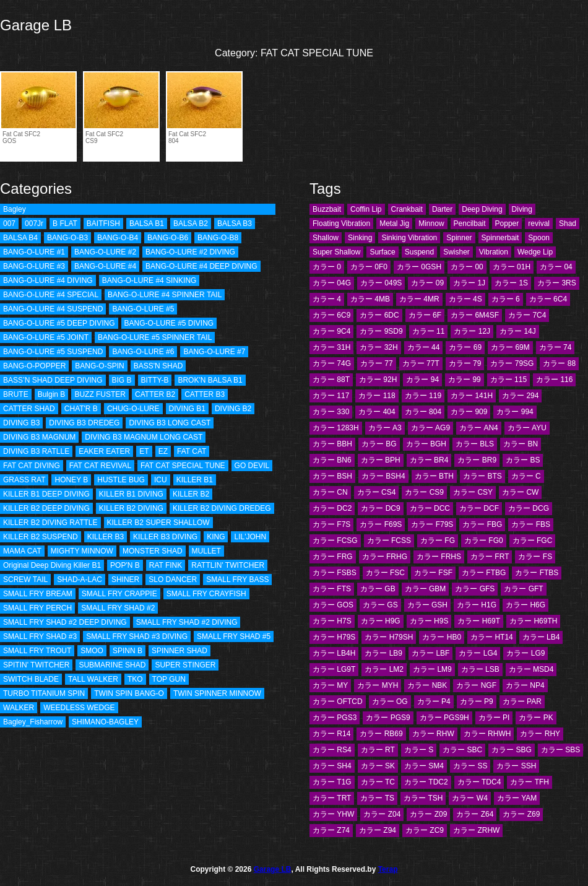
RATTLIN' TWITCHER (228, 565)
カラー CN (330, 492)
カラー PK (536, 718)
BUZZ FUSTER (100, 394)
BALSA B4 (20, 238)
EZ (163, 451)
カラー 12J (472, 331)
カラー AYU (527, 428)
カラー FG (438, 541)
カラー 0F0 (369, 267)
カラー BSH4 (383, 476)
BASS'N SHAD (158, 366)
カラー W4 (469, 798)
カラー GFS (475, 589)
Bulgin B (52, 394)
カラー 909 (469, 412)
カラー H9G (381, 621)
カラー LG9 (525, 653)
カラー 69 (465, 347)
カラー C (526, 476)
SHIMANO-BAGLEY (105, 722)
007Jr (34, 224)
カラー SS (470, 766)
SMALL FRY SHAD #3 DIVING (137, 636)
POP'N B (125, 565)
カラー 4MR (419, 299)
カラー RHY (540, 734)
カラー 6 (506, 299)
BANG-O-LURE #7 (214, 352)
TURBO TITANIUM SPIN (44, 693)
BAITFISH (103, 224)
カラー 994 (515, 412)
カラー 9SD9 (381, 331)
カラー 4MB (370, 299)
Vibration (494, 252)
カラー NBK (427, 685)
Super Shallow (336, 252)
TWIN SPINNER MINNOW (217, 693)
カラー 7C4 (527, 315)
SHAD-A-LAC (80, 580)
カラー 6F (425, 315)
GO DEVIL (252, 466)
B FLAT (65, 224)
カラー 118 (377, 396)
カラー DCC (430, 508)
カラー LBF (430, 653)
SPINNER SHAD (179, 651)
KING (216, 537)
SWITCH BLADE (31, 679)
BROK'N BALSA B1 (210, 380)
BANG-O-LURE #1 (34, 252)
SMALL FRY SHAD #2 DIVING (187, 622)
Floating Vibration (341, 224)
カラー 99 (465, 380)
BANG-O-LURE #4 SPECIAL (51, 295)
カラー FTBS (537, 573)
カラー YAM (517, 798)
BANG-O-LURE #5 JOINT (46, 337)
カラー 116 (554, 380)
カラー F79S (432, 524)
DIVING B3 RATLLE (36, 451)
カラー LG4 (478, 653)
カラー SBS (560, 750)
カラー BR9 (477, 460)
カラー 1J (469, 283)
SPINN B (128, 651)
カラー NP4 (525, 685)
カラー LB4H (334, 653)
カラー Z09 (428, 814)
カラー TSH (423, 798)
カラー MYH (378, 685)
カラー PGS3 (335, 718)
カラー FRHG (385, 557)
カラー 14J (518, 331)
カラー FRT (490, 557)
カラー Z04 (382, 814)
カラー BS (523, 460)
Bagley (15, 209)
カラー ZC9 (425, 830)
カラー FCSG (335, 541)
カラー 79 (465, 363)
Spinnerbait (500, 238)
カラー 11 (429, 331)
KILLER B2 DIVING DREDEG (222, 508)
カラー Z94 (378, 830)
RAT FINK (166, 565)
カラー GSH (427, 605)
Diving (522, 209)
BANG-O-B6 (168, 238)
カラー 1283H (336, 428)
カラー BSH (332, 476)
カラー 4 (327, 299)
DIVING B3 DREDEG (84, 423)
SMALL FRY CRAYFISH (206, 594)
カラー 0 (327, 267)
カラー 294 (520, 396)
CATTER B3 (205, 394)
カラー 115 (508, 380)
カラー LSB (480, 669)
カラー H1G (477, 605)
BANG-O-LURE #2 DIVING (190, 252)
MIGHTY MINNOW (82, 551)
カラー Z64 (475, 814)
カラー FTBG (484, 573)
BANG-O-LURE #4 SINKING (149, 280)
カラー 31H (331, 347)
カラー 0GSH (419, 267)
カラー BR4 (429, 460)
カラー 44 (424, 347)
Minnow (431, 224)
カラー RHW (433, 734)
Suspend (419, 252)
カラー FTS (332, 589)
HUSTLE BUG (121, 480)
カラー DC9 (380, 508)
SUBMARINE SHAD (112, 665)
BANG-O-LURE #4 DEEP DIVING (201, 266)
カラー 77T (421, 363)
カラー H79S (334, 637)
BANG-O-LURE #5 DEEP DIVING (59, 323)
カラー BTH (434, 476)
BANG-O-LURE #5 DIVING (169, 323)
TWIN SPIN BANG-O (129, 693)
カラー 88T (331, 380)
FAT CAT (192, 451)
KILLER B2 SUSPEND (41, 537)
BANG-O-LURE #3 (34, 266)
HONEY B (71, 480)
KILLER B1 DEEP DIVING (46, 494)
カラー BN (521, 444)
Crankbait (407, 209)
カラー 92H (378, 380)
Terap (388, 869)
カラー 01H (512, 267)
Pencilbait (470, 224)
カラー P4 (434, 701)
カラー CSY (473, 492)
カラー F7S (331, 524)
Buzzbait (327, 209)
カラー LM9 (432, 669)
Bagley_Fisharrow (33, 722)
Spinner (459, 238)
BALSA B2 (191, 224)
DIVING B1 (187, 409)
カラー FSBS (335, 573)
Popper (507, 224)
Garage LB (36, 25)
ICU (161, 480)
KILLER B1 (195, 480)
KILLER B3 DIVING (165, 537)
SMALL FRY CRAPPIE (119, 594)
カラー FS (535, 557)
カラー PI (494, 718)
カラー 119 (423, 396)
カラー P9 (477, 701)
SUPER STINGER (185, 665)
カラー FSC (385, 573)
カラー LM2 (384, 669)
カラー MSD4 (531, 669)
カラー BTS (482, 476)
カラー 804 (423, 412)
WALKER (19, 708)
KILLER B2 (191, 494)
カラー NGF (476, 685)
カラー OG (390, 701)
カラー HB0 (442, 637)
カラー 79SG (512, 363)
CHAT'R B (81, 409)
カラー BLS (475, 444)
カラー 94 (422, 380)
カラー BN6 (332, 460)
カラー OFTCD (338, 701)
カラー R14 (331, 734)
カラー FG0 (484, 541)
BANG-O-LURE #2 (105, 252)
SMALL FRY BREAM (38, 594)
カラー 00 (467, 267)
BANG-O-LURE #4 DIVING (48, 280)
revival (539, 224)
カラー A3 (385, 428)
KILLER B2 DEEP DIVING (46, 508)
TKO (135, 679)
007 (9, 224)
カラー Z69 (521, 814)
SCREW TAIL (25, 580)
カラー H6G (525, 605)
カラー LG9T (334, 669)
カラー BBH (332, 444)
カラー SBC (462, 750)
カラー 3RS (557, 283)
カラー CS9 (424, 492)
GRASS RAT (24, 480)
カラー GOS (333, 605)
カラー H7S (332, 621)
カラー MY (330, 685)
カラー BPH (381, 460)
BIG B (122, 380)
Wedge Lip (535, 252)
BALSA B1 (147, 224)
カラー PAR (522, 701)
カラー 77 (377, 363)
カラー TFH (530, 782)
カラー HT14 (492, 637)
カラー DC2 (332, 508)
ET (144, 451)
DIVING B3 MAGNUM (39, 437)
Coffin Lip (366, 209)
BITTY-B (155, 380)
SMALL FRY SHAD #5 (234, 636)
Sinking (360, 238)
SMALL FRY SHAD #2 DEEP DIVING (65, 622)
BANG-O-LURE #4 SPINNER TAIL (165, 295)
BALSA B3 (235, 224)
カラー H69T (479, 621)
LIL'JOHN (250, 537)
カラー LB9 (383, 653)
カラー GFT (523, 589)
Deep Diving (482, 209)
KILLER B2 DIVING (131, 508)
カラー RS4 (332, 750)
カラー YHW (333, 814)
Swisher (456, 252)
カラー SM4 (424, 766)
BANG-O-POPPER (34, 366)
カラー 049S (381, 283)
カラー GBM (426, 589)
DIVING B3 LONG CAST (170, 423)
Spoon (539, 238)
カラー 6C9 (331, 315)
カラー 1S (511, 283)
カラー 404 (377, 412)
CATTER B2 (155, 394)
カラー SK (378, 766)
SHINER (125, 580)
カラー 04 (556, 267)
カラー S (419, 750)
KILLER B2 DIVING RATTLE (50, 523)
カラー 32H (378, 347)
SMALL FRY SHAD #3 (40, 636)
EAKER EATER (104, 451)
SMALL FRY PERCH (37, 608)
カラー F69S (381, 524)
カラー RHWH (487, 734)
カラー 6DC (379, 315)
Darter (442, 209)
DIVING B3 (21, 423)
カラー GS (380, 605)
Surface (382, 252)
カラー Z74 (331, 830)
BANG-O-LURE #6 (143, 352)
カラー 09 (427, 283)
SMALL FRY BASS (237, 580)
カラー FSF (433, 573)
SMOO (92, 651)
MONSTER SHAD (153, 551)
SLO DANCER (173, 580)
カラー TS (377, 798)
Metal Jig (394, 224)
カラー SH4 (332, 766)
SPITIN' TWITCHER (36, 665)
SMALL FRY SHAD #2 (118, 608)
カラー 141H (472, 396)
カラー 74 (556, 347)
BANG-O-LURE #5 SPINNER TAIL (155, 337)
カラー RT (378, 750)
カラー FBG (482, 524)
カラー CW (520, 492)
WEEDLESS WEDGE (79, 708)
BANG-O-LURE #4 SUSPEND (53, 309)
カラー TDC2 (426, 782)
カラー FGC (533, 541)
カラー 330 (331, 412)
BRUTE (16, 394)
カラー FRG (333, 557)
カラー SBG (512, 750)
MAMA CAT (22, 551)
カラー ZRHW (476, 830)
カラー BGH (426, 444)
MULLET (206, 551)
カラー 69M (510, 347)
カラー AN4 (479, 428)
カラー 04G (332, 283)
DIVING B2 (233, 409)
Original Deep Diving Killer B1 (52, 565)
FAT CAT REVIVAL (100, 466)
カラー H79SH (389, 637)
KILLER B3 (106, 537)
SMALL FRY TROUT (37, 651)
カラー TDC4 (479, 782)
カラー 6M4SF (475, 315)
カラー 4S (465, 299)
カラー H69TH (533, 621)
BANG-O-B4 (118, 238)
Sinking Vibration (409, 238)
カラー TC (378, 782)
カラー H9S (429, 621)
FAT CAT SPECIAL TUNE (183, 466)
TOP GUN (169, 679)
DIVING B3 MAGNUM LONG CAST (144, 437)
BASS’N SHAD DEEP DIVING (53, 380)
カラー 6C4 (548, 299)
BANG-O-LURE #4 (105, 266)
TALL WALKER (93, 679)
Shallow (326, 238)
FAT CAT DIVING (32, 466)
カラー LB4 (541, 637)
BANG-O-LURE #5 (143, 309)
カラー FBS (531, 524)
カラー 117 (331, 396)
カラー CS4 (377, 492)
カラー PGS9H (444, 718)
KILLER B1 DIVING (131, 494)
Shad (568, 224)
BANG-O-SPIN (99, 366)
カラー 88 (559, 363)
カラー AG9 (430, 428)
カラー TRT (332, 798)
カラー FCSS (389, 541)
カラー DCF (479, 508)
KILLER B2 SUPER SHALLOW (158, 523)
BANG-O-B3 (67, 238)
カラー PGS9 (388, 718)
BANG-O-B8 (218, 238)
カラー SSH (516, 766)
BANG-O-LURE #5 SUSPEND (53, 352)
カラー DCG (529, 508)
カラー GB (378, 589)
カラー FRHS (439, 557)
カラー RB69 (381, 734)
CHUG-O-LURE (133, 409)
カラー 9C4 (331, 331)
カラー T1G (332, 782)
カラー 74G (332, 363)
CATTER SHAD (29, 409)
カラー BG (379, 444)
